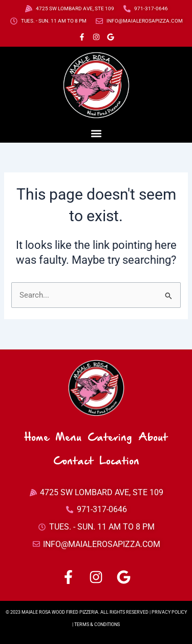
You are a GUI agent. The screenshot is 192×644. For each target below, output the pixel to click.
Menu (68, 438)
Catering (110, 438)
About (153, 438)
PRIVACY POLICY (169, 612)
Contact (73, 462)
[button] (96, 133)
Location (119, 462)
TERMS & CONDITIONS (97, 625)
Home (37, 438)
